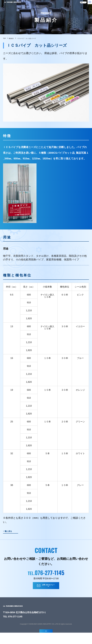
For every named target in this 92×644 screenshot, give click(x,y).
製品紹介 (16, 39)
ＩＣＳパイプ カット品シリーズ (43, 39)
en (80, 4)
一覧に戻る (11, 534)
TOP (6, 39)
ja (73, 4)
